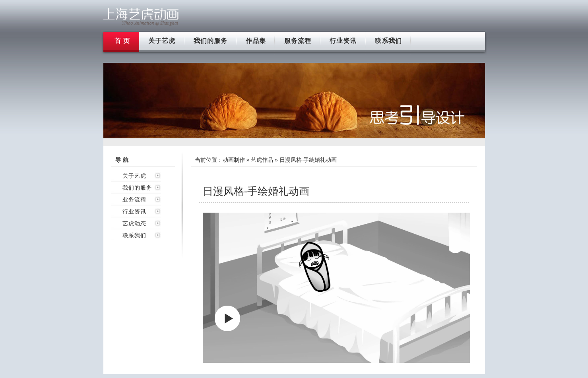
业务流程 (134, 200)
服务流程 (298, 41)
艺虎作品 (262, 160)
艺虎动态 (134, 223)
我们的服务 (211, 41)
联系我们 (388, 41)
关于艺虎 (162, 41)
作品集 (256, 41)
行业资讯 (343, 41)
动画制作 (234, 160)
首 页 (122, 41)
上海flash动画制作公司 (141, 17)
